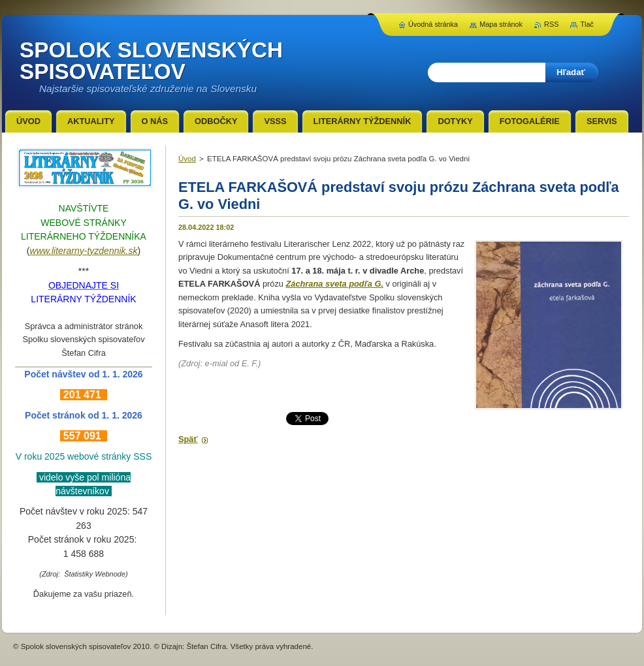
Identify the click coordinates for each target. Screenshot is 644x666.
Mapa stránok (501, 24)
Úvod (187, 159)
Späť (188, 439)
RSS (551, 24)
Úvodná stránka (433, 24)
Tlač (587, 24)
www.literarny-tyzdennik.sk (84, 251)
